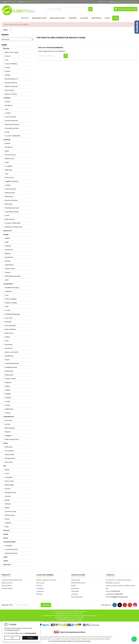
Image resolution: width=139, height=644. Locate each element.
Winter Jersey (10, 515)
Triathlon (8, 523)
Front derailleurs (11, 326)
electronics (9, 250)
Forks (7, 341)
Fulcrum (6, 530)
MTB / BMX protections (13, 276)
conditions (40, 588)
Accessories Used (11, 549)
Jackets (8, 113)
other (5, 557)
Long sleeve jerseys (12, 128)
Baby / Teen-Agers (12, 52)
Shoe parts (9, 462)
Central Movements (12, 363)
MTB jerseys (9, 197)
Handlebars (9, 356)
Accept (30, 638)
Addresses (75, 591)
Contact (110, 575)
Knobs (7, 360)
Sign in (119, 2)
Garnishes (9, 348)
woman (8, 489)
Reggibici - (9, 436)
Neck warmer (10, 219)
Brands (5, 35)
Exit (12, 638)
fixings (6, 234)
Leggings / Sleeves (12, 181)
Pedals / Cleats (10, 379)
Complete (9, 166)
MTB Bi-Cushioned (11, 86)
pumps (7, 424)
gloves (7, 500)
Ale (5, 466)
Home (4, 45)
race (7, 60)
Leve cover (9, 318)
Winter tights (9, 485)
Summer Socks (10, 155)
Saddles (8, 394)
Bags (7, 242)
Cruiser (8, 67)
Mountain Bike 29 (11, 83)
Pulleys (7, 386)
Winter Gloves (10, 193)
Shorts (7, 132)
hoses (7, 474)
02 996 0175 (12, 2)
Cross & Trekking (11, 64)
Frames (8, 405)
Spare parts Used (11, 553)
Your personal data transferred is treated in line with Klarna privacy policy (69, 641)
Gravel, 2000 (9, 90)
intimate (8, 504)
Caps (7, 162)
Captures (8, 291)
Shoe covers (9, 178)
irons (7, 295)
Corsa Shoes (10, 451)
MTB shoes (9, 447)
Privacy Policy (31, 633)
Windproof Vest (10, 492)
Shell (7, 307)
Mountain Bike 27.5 (11, 79)
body (7, 527)
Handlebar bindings (12, 288)
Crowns (8, 310)
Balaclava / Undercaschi (14, 227)
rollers (6, 561)
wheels (8, 390)
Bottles (7, 238)
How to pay (40, 583)
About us (39, 586)
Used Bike (8, 546)
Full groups (9, 344)
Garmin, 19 (7, 231)
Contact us (40, 591)
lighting (8, 253)
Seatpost (8, 382)
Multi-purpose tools (12, 439)
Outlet (6, 534)
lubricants (8, 420)
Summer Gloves (11, 117)
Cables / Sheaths (11, 303)
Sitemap (39, 594)
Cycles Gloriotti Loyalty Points (12, 580)
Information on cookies (74, 619)
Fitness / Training (11, 94)
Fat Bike (8, 75)
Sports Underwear (11, 121)
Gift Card (7, 565)
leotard (8, 102)
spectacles (9, 257)
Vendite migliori (7, 588)
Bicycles (6, 49)
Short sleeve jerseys (12, 124)
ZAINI (7, 280)
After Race (9, 170)
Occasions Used (9, 542)
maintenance (9, 417)
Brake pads (9, 371)
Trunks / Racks (10, 269)
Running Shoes (10, 458)
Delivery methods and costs (46, 580)
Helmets (8, 246)
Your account (78, 575)
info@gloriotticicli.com (31, 2)
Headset (8, 398)
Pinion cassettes (11, 299)
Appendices (9, 265)
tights (7, 151)
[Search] (70, 9)
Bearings (8, 322)
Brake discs (9, 333)
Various (8, 272)
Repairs (8, 432)
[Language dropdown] (104, 2)
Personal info (76, 580)
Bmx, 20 (8, 56)
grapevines (9, 409)
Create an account (130, 2)
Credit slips (75, 588)
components (8, 284)
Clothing (7, 98)
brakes (7, 337)
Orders (74, 586)
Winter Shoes (10, 455)
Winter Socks (10, 159)
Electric (8, 71)
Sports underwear (11, 200)
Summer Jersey (11, 511)
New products (7, 586)
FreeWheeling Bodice (13, 314)
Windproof (9, 105)
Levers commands (12, 352)
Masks (7, 508)
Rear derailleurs (11, 329)
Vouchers (75, 594)
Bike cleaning (10, 428)
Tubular (8, 401)
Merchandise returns (78, 583)
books (6, 538)
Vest (7, 109)
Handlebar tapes (11, 367)
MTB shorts (9, 204)
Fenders (8, 261)
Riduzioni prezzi (7, 583)
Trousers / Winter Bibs (13, 136)
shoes (6, 443)
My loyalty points (77, 597)
